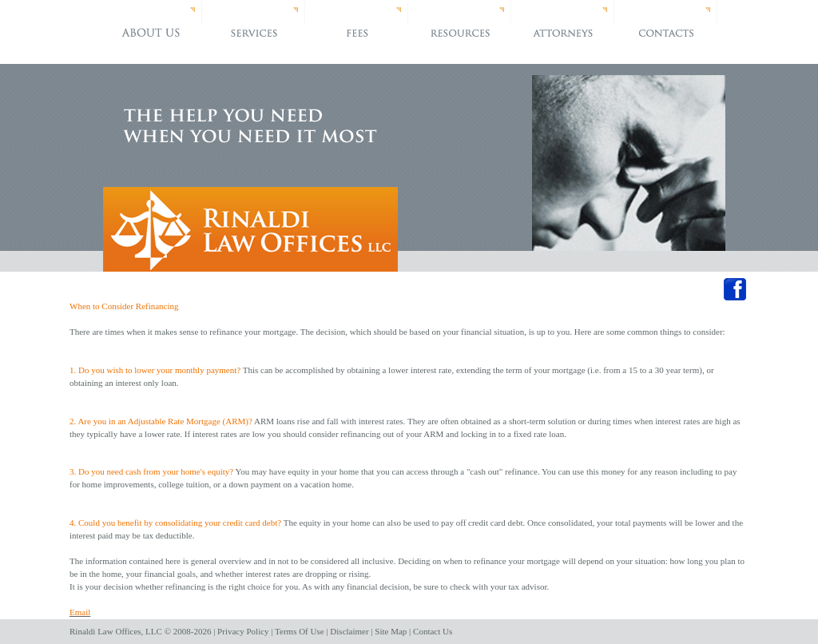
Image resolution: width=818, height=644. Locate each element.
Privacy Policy (243, 631)
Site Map (391, 631)
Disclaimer (349, 631)
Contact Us (433, 631)
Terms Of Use (300, 631)
